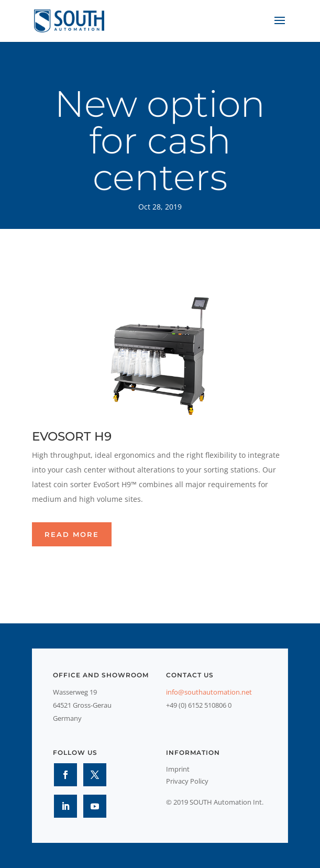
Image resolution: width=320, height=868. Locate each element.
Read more (72, 534)
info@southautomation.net (209, 692)
